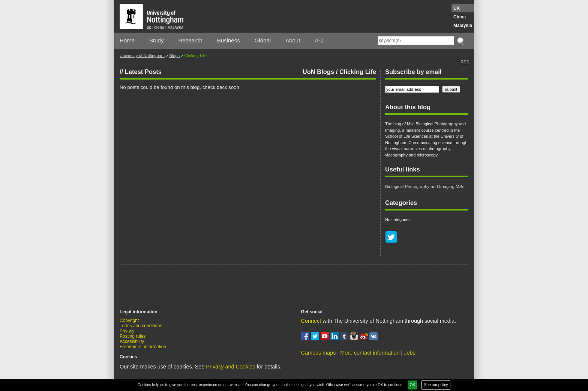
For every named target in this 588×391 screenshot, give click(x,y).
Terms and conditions (141, 326)
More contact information (370, 353)
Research (190, 40)
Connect (311, 321)
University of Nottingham (142, 56)
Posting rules (133, 336)
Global (263, 40)
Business (229, 40)
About (293, 40)
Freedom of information (143, 347)
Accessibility (132, 341)
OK (412, 385)
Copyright (129, 320)
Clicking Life (358, 72)
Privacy (127, 331)
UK (457, 8)
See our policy (436, 385)
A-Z (319, 40)
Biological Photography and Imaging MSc (425, 186)
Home (127, 40)
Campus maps (319, 353)
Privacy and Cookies (230, 367)
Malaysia (463, 26)
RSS (465, 62)
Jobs (409, 353)
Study (156, 40)
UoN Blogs (318, 72)
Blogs (174, 56)
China (460, 17)
